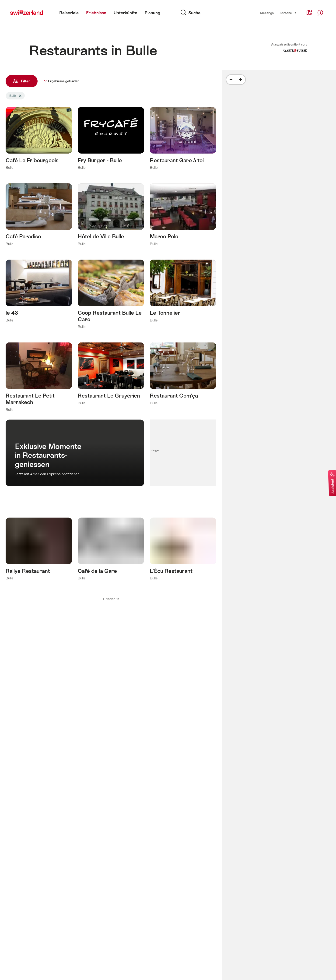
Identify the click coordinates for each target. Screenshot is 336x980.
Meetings (267, 13)
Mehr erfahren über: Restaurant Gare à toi (183, 140)
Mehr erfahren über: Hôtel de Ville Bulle (111, 216)
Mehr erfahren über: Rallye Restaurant (39, 550)
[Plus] (241, 80)
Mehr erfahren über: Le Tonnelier (183, 292)
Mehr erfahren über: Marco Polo (183, 216)
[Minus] (231, 80)
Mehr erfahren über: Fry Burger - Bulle (111, 140)
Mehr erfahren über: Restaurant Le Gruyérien (111, 375)
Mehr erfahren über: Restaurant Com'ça (183, 375)
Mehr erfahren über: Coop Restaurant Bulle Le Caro (111, 296)
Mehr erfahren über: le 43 (39, 292)
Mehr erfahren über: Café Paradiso (39, 216)
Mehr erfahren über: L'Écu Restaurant (183, 550)
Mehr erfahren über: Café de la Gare (111, 550)
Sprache (288, 13)
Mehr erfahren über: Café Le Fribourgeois (39, 140)
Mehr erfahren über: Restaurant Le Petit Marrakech (39, 378)
